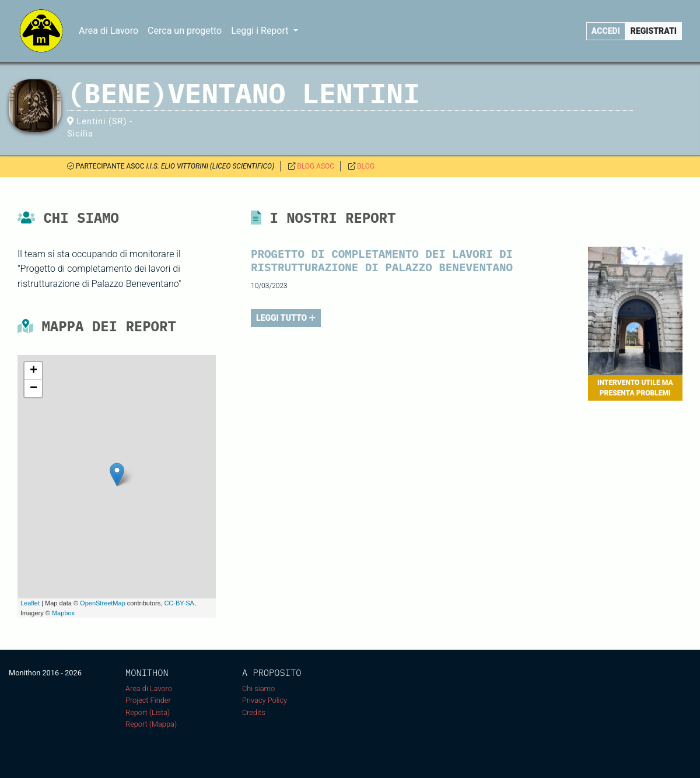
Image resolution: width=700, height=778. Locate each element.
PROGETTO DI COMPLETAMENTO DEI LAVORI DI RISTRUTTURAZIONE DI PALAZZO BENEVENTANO (382, 260)
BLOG (366, 166)
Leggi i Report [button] (261, 31)
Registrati (654, 31)
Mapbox (63, 613)
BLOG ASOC (316, 166)
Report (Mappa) (151, 724)
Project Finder (148, 700)
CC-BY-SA (179, 603)
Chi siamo (258, 688)
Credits (254, 712)
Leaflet (30, 603)
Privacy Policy (265, 700)
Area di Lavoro (108, 31)
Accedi (606, 31)
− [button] (34, 388)
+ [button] (34, 371)
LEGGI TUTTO (286, 318)
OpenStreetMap (103, 603)
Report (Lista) (148, 712)
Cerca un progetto (185, 31)
